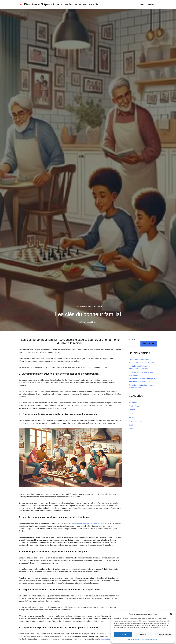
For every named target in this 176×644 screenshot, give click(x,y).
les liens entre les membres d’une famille (87, 523)
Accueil (77, 306)
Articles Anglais (135, 406)
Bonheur (132, 409)
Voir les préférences (163, 634)
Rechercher (133, 339)
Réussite (132, 417)
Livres (131, 413)
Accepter (123, 634)
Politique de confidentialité (149, 640)
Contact (141, 4)
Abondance (133, 402)
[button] (171, 614)
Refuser (143, 634)
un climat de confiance (109, 637)
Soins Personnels (135, 421)
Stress (131, 424)
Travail (131, 428)
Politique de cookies (133, 640)
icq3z (83, 322)
